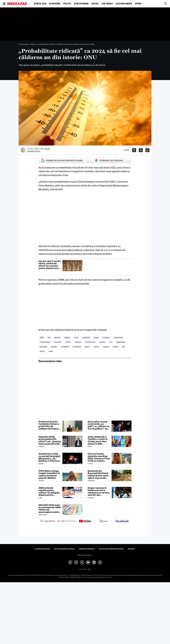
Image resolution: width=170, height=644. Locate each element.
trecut (42, 351)
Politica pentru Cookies (64, 549)
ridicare (106, 347)
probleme (65, 347)
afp (49, 337)
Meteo (33, 44)
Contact (131, 549)
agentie (57, 337)
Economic (55, 4)
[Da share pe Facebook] (134, 150)
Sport (138, 4)
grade (96, 337)
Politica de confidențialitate (111, 549)
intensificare (45, 342)
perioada (43, 347)
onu (111, 342)
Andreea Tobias (34, 151)
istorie (68, 342)
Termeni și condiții (87, 549)
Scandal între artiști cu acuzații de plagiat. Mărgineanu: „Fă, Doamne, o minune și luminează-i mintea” (50, 457)
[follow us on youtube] (85, 521)
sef (124, 347)
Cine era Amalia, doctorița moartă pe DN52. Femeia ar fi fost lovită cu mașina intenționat (99, 457)
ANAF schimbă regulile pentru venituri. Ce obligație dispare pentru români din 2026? (49, 491)
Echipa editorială (43, 549)
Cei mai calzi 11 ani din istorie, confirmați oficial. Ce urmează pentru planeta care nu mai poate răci (50, 265)
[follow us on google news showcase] (66, 521)
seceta (116, 347)
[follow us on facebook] (122, 521)
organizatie (121, 342)
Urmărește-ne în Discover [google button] (109, 160)
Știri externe (81, 4)
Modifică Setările (85, 555)
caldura (67, 337)
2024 (42, 337)
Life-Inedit (107, 4)
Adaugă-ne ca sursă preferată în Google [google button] (61, 160)
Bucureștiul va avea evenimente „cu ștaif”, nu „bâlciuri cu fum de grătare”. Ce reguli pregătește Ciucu (99, 425)
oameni (102, 342)
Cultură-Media (124, 4)
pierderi (54, 347)
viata (51, 351)
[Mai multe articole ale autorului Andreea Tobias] (23, 150)
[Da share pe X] (141, 150)
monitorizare (90, 342)
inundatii (58, 342)
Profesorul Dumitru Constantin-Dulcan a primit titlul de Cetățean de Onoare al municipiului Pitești (50, 425)
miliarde (78, 342)
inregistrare (118, 337)
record (96, 347)
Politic (67, 4)
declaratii (86, 337)
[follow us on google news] (48, 521)
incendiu (106, 337)
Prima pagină (24, 44)
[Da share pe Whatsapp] (147, 150)
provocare (77, 347)
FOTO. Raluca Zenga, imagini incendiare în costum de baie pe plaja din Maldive (49, 474)
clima (76, 337)
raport (87, 347)
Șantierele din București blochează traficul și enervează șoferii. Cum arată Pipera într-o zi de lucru (98, 474)
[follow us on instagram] (104, 521)
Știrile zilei (40, 4)
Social (95, 4)
